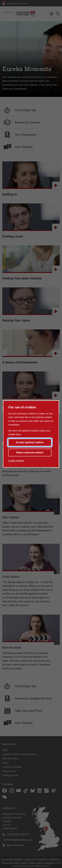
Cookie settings (16, 461)
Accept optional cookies (30, 442)
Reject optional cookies (30, 453)
